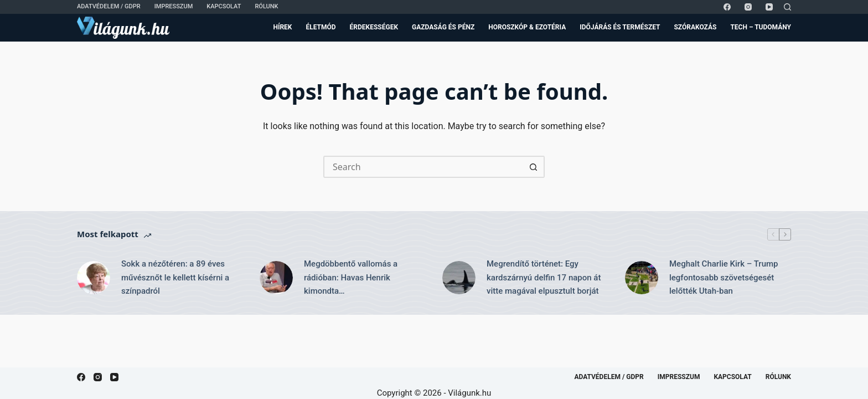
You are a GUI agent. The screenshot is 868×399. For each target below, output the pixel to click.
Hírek (282, 27)
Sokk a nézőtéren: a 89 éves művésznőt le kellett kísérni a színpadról (175, 278)
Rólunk (266, 6)
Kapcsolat (224, 6)
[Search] (787, 7)
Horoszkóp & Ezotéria (527, 27)
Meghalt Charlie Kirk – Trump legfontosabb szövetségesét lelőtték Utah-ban (724, 278)
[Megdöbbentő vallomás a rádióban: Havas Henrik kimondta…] (276, 278)
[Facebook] (727, 7)
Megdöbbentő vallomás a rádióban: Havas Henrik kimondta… (351, 278)
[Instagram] (748, 7)
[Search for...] (423, 167)
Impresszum (174, 6)
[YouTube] (769, 7)
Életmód (321, 27)
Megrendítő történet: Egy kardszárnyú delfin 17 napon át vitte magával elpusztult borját (544, 278)
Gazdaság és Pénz (443, 27)
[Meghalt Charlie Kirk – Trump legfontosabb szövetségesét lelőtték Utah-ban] (642, 278)
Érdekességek (374, 27)
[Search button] (534, 167)
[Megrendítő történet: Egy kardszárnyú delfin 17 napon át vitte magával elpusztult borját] (459, 278)
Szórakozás (695, 27)
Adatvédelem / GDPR (109, 6)
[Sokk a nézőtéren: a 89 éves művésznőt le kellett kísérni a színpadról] (94, 278)
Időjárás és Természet (620, 27)
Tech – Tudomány (761, 27)
